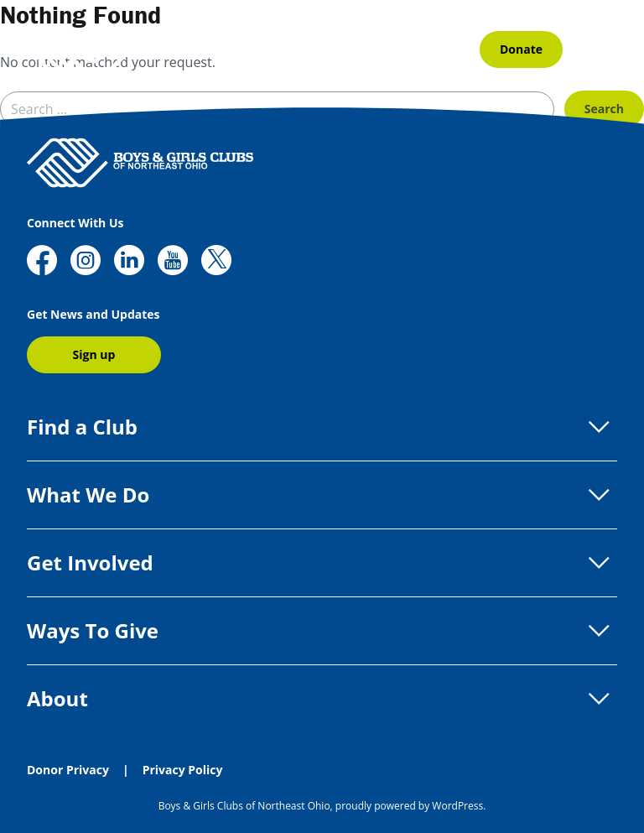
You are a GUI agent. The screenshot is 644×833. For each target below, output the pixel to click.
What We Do (322, 495)
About (322, 699)
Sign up (94, 354)
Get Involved (322, 563)
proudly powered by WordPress (409, 806)
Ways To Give (322, 631)
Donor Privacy (68, 770)
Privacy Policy (183, 770)
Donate (521, 49)
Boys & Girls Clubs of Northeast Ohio (244, 806)
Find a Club (322, 427)
